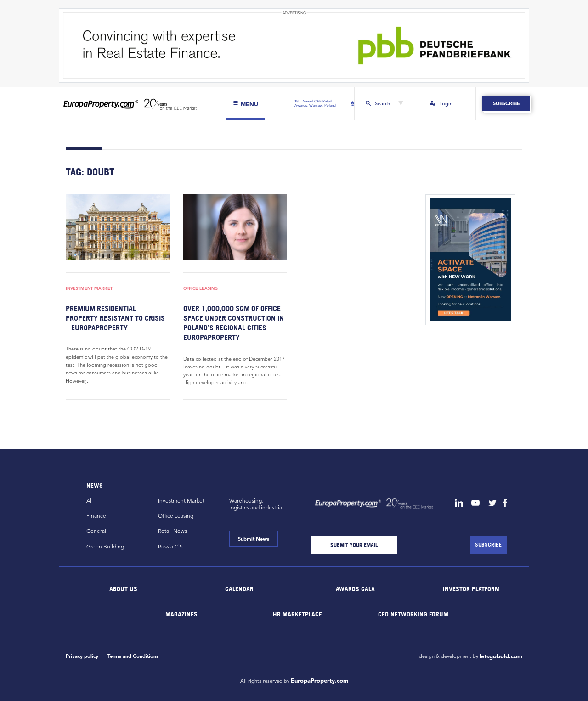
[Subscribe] (488, 545)
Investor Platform (471, 588)
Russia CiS (170, 546)
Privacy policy (82, 656)
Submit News (254, 539)
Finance (96, 516)
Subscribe (506, 103)
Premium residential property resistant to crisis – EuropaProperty (115, 318)
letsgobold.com (501, 656)
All (90, 500)
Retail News (172, 531)
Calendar (239, 588)
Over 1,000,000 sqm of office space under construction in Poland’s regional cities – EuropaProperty (234, 323)
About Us (124, 588)
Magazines (181, 613)
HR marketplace (297, 613)
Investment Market (89, 289)
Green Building (105, 546)
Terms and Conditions (133, 656)
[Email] (354, 545)
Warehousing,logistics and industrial (256, 504)
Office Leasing (201, 289)
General (96, 531)
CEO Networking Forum (413, 613)
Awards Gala (355, 588)
